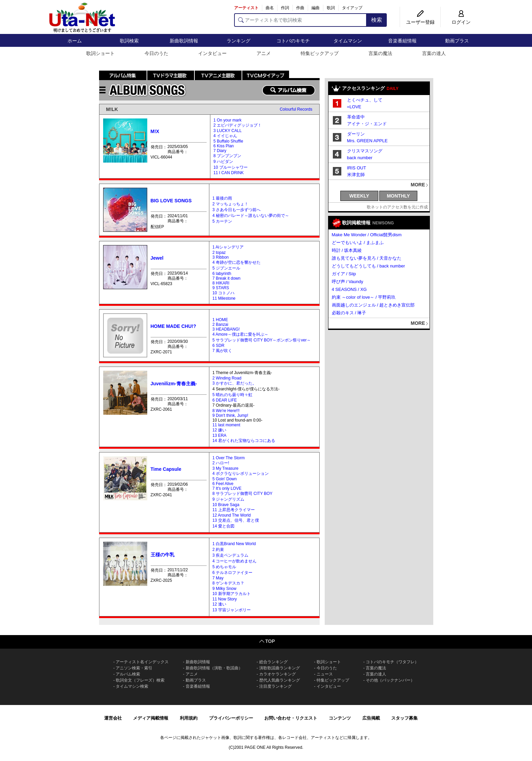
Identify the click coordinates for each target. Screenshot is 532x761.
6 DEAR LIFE (225, 400)
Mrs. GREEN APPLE (367, 141)
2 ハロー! (221, 463)
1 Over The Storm (229, 458)
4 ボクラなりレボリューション (241, 474)
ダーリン (356, 134)
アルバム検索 (128, 674)
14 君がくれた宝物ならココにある (244, 441)
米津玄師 (356, 175)
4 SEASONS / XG (349, 289)
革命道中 (356, 117)
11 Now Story (225, 599)
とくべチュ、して (365, 100)
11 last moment (226, 425)
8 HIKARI (221, 283)
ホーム (75, 41)
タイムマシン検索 (132, 686)
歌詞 (331, 8)
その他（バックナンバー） (390, 680)
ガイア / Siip (344, 274)
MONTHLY (398, 196)
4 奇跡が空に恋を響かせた (236, 262)
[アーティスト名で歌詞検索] (300, 20)
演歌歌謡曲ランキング (280, 668)
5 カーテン (222, 221)
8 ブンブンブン (227, 156)
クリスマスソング (365, 151)
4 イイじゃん (225, 136)
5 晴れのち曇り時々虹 (232, 395)
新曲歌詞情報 (184, 41)
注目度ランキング (275, 686)
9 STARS (221, 288)
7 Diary (220, 151)
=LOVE (354, 107)
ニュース (325, 674)
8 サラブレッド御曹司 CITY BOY (242, 494)
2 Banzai (220, 324)
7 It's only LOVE (227, 488)
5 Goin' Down (225, 479)
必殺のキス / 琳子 (349, 313)
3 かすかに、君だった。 (234, 383)
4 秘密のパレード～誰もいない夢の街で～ (251, 216)
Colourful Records (296, 109)
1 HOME (220, 320)
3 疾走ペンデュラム (230, 555)
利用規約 (189, 718)
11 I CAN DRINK (229, 173)
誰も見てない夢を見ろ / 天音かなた (367, 258)
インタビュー (212, 53)
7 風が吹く (222, 351)
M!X (155, 131)
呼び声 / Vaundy (348, 282)
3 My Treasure (225, 468)
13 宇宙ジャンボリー (232, 610)
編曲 (316, 8)
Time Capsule (166, 469)
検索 (377, 20)
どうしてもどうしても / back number (368, 266)
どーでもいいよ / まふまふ (358, 243)
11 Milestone (224, 298)
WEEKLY (359, 196)
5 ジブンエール (226, 268)
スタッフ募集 (404, 718)
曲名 (270, 8)
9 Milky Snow (224, 589)
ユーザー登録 (420, 22)
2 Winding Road (227, 378)
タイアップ (352, 8)
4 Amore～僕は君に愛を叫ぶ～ (240, 334)
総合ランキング (273, 662)
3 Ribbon (221, 257)
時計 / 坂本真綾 (347, 250)
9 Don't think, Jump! (230, 415)
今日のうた (156, 53)
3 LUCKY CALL (227, 131)
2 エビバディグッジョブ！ (237, 125)
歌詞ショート (100, 53)
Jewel (157, 258)
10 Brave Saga (226, 505)
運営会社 (113, 718)
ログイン (461, 22)
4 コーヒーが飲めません (234, 561)
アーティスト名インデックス (142, 662)
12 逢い (219, 604)
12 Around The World (232, 515)
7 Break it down (226, 278)
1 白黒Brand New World (234, 544)
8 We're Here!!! (226, 411)
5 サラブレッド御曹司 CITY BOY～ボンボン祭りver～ (262, 340)
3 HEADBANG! (226, 329)
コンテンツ (340, 718)
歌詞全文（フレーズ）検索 (140, 680)
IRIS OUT (357, 168)
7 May (218, 578)
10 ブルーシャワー (231, 167)
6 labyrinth (222, 274)
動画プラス (457, 41)
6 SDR (218, 346)
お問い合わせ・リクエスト (291, 718)
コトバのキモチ (293, 41)
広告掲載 (371, 718)
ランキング (239, 41)
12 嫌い (219, 430)
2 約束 (218, 550)
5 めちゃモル (224, 567)
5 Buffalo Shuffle (228, 141)
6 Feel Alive (223, 484)
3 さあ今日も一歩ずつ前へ (236, 210)
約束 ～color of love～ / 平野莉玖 (364, 297)
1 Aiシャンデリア (228, 247)
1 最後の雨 (222, 198)
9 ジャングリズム (228, 499)
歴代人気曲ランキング (280, 680)
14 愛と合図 (223, 526)
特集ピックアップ (320, 53)
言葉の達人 (434, 53)
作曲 (300, 8)
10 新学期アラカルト (232, 594)
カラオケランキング (278, 674)
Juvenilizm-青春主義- (174, 384)
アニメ (264, 53)
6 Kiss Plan (224, 146)
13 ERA (219, 435)
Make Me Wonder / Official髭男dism (367, 235)
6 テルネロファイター (232, 573)
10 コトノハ (223, 293)
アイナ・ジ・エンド (367, 124)
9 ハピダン (223, 162)
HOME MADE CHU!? (174, 326)
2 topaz (219, 253)
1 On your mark (227, 120)
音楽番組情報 (402, 41)
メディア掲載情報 (151, 718)
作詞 (285, 8)
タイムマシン (348, 41)
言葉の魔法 (380, 53)
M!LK (112, 109)
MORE (418, 185)
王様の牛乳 (163, 555)
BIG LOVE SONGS (171, 201)
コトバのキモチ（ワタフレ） (392, 662)
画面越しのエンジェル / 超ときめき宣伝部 (373, 305)
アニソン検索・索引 (134, 668)
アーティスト (246, 8)
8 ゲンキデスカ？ (228, 583)
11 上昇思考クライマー (234, 510)
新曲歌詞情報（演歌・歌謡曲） (214, 668)
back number (360, 158)
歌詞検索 (129, 41)
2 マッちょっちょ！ (230, 204)
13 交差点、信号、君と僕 (236, 520)
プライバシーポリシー (231, 718)
